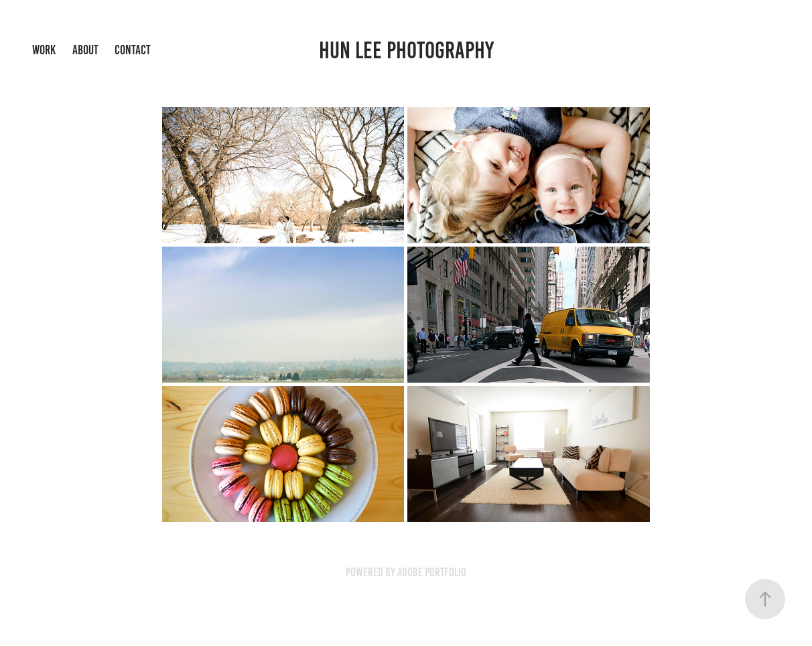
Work (44, 50)
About (85, 50)
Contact (133, 50)
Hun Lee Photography (406, 50)
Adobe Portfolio (432, 572)
